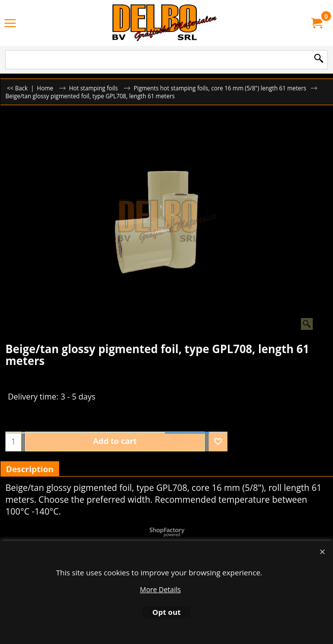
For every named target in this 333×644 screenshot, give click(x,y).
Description (30, 469)
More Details (161, 589)
